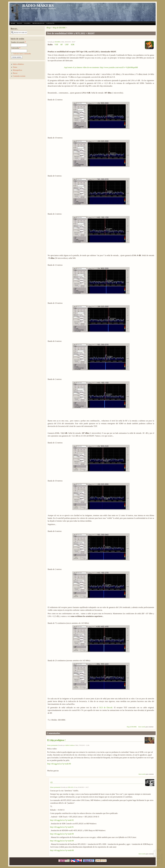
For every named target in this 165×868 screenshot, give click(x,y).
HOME (13, 23)
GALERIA (27, 23)
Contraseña (16, 48)
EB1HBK (57, 42)
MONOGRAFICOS (38, 23)
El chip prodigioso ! (56, 740)
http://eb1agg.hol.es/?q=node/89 (62, 841)
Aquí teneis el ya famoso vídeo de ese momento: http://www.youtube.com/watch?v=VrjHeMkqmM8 (101, 67)
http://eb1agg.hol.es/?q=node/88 (62, 850)
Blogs (49, 28)
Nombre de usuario (18, 42)
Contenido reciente (19, 76)
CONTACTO (50, 23)
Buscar (15, 73)
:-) (51, 782)
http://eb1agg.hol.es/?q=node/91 (62, 827)
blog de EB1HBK (59, 28)
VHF (56, 45)
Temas (15, 67)
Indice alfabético (18, 64)
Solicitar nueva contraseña (22, 54)
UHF (67, 45)
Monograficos (17, 70)
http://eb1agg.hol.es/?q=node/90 (59, 764)
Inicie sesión (142, 727)
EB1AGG (71, 787)
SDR (73, 45)
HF (62, 45)
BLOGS (20, 23)
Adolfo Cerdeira (70, 745)
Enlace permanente (52, 745)
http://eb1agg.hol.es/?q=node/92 (62, 820)
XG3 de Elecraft (106, 708)
